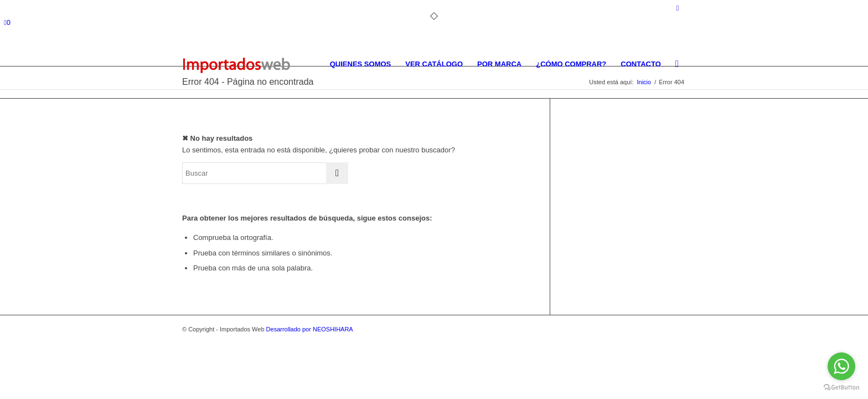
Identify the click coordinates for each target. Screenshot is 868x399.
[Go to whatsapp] (841, 366)
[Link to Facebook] (678, 8)
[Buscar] (677, 64)
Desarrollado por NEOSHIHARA (310, 329)
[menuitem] (361, 64)
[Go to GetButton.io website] (841, 388)
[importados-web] (236, 64)
